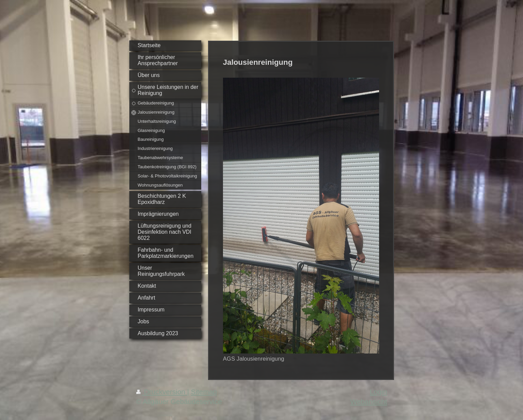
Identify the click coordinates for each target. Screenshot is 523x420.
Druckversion (162, 392)
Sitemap (204, 392)
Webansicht (369, 402)
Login (379, 392)
